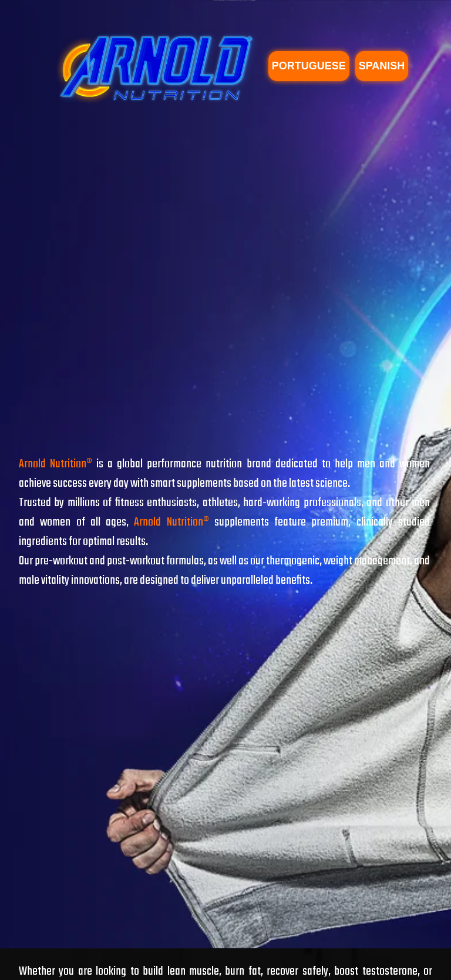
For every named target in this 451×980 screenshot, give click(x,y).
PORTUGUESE (309, 66)
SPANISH (382, 66)
